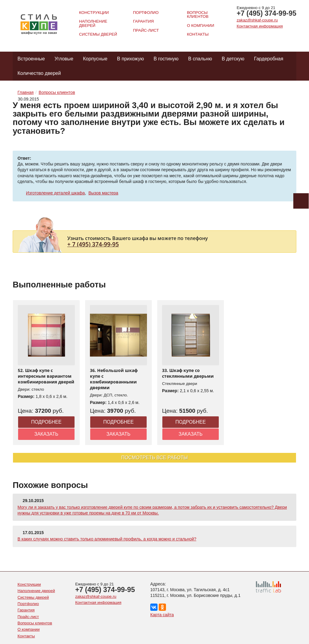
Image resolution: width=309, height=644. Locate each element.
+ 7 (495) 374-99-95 (93, 244)
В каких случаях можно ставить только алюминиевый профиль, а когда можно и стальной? (107, 539)
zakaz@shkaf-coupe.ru (257, 20)
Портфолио (146, 13)
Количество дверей (39, 73)
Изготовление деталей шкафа (55, 193)
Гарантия (143, 21)
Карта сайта (162, 615)
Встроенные (31, 59)
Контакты (198, 34)
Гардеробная (269, 59)
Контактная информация (260, 26)
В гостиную (166, 59)
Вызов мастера (103, 193)
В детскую (233, 59)
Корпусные (95, 59)
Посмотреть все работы (155, 458)
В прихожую (131, 59)
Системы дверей (98, 34)
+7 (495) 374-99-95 (266, 13)
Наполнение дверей (93, 23)
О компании (200, 26)
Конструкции (94, 13)
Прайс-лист (146, 30)
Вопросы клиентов (198, 14)
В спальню (200, 59)
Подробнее (46, 422)
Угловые (64, 59)
